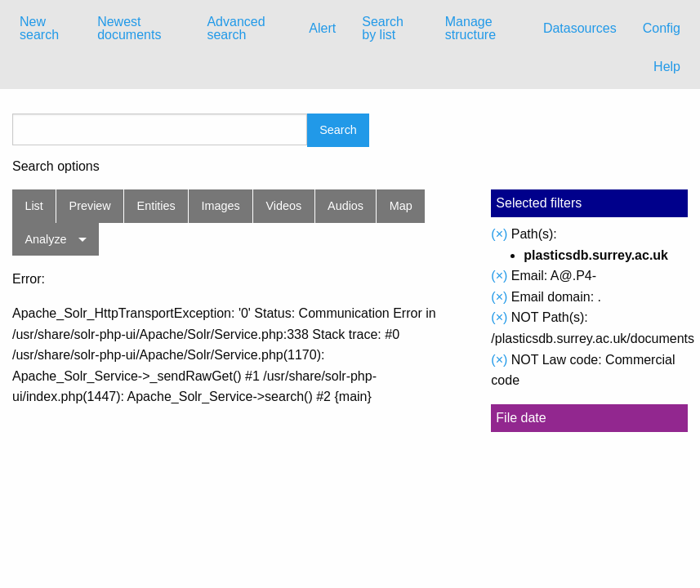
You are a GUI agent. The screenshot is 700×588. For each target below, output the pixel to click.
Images (221, 206)
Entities (156, 206)
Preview (90, 206)
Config (662, 28)
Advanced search (236, 28)
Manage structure (470, 28)
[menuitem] (45, 29)
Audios (346, 206)
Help (667, 67)
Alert (322, 28)
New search (39, 28)
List (33, 206)
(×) (499, 234)
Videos (284, 206)
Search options (56, 167)
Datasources (580, 28)
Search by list (383, 28)
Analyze (45, 239)
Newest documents (129, 28)
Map (401, 206)
